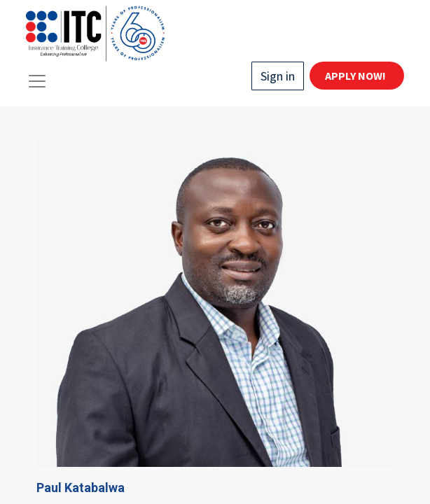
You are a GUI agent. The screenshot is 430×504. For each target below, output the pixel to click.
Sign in (278, 76)
